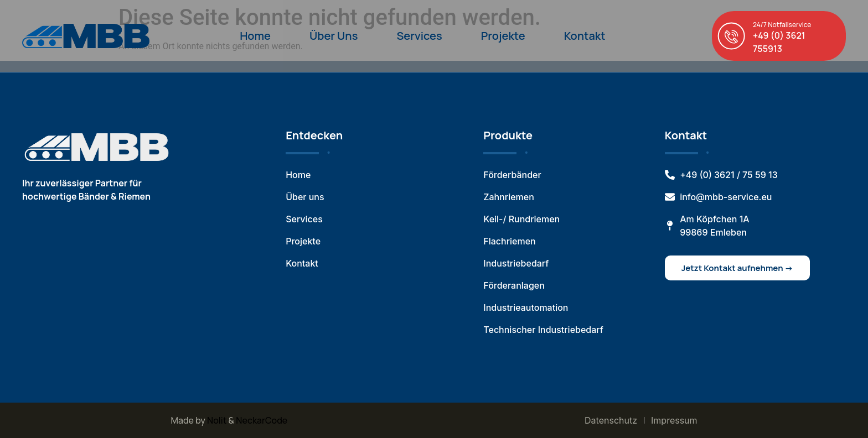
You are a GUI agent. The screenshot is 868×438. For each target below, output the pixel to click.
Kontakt (585, 36)
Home (255, 36)
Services (419, 36)
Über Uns (334, 36)
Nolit (217, 420)
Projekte (503, 36)
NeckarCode (262, 420)
